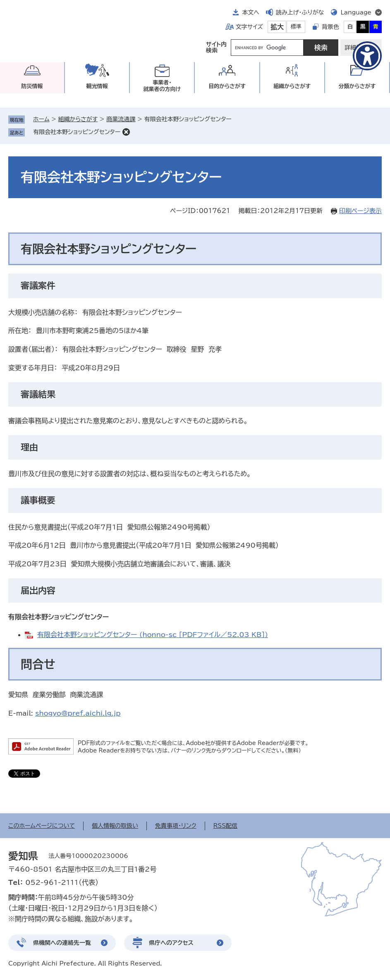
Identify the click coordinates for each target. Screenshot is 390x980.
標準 (296, 27)
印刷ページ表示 (360, 211)
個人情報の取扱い (115, 826)
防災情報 (32, 86)
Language (356, 12)
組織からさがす (78, 119)
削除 (126, 132)
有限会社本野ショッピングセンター (77, 132)
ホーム (41, 119)
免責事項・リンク (176, 826)
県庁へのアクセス (171, 943)
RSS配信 (226, 826)
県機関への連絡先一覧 (62, 943)
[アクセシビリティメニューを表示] (367, 56)
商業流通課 (121, 119)
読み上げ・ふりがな (300, 12)
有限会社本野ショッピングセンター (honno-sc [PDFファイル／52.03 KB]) (153, 635)
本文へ (251, 12)
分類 (357, 86)
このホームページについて (42, 826)
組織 (292, 86)
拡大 (277, 27)
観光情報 (97, 86)
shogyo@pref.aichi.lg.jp (78, 713)
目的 (227, 86)
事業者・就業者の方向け (162, 86)
